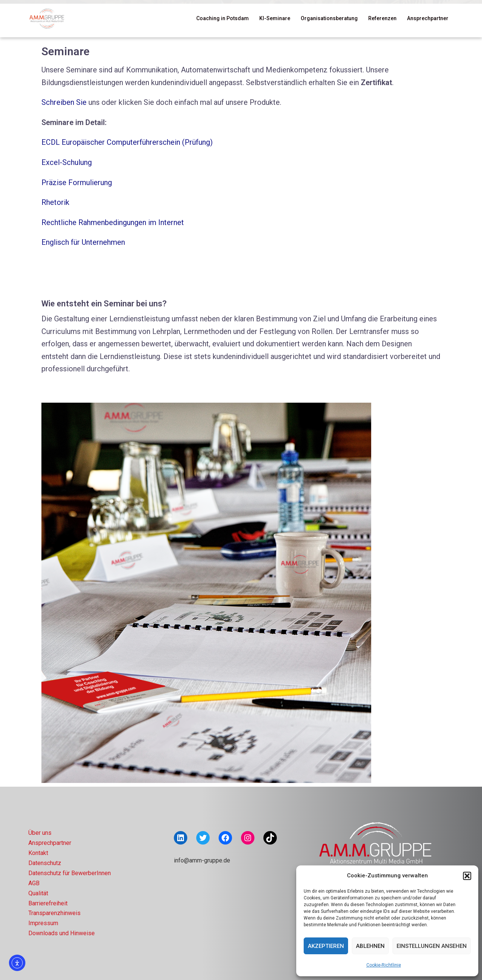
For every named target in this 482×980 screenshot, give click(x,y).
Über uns (40, 833)
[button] (467, 876)
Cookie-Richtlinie (384, 965)
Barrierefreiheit (48, 903)
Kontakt (38, 853)
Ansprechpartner (428, 18)
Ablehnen (370, 946)
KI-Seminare (275, 18)
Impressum (43, 923)
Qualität (38, 893)
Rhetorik (55, 202)
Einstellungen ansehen (432, 946)
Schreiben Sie (64, 102)
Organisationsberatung (329, 18)
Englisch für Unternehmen (83, 242)
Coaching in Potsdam (223, 18)
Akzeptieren (326, 946)
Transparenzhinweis (54, 913)
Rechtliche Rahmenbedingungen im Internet (113, 222)
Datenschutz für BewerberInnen (70, 873)
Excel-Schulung (67, 162)
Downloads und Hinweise (62, 933)
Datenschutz (45, 863)
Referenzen (382, 18)
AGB (34, 883)
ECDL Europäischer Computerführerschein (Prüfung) (127, 142)
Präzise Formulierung (77, 182)
